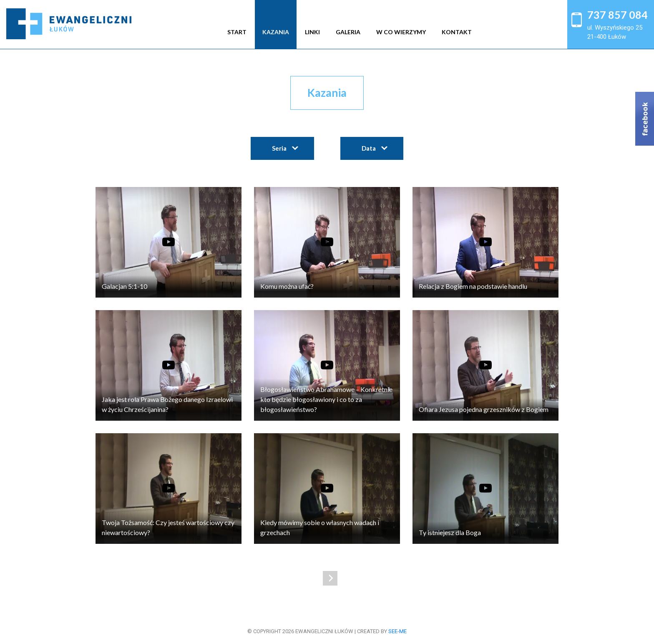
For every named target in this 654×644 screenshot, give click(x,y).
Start (237, 32)
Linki (312, 32)
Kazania (276, 32)
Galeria (348, 32)
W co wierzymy (401, 32)
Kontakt (457, 32)
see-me (397, 631)
